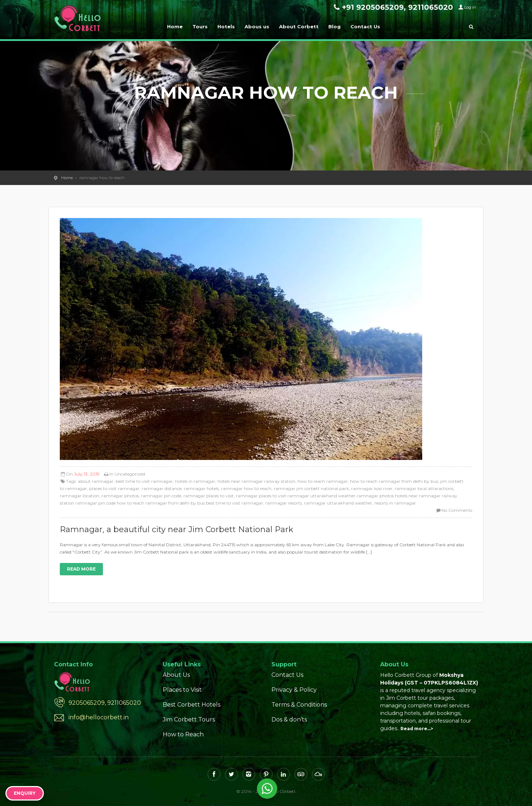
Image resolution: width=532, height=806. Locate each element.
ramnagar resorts (284, 503)
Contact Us (365, 26)
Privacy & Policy (294, 690)
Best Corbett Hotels (192, 705)
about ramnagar (96, 481)
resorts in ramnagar (395, 503)
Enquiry (25, 793)
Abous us (257, 26)
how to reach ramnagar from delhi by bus (394, 481)
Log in (470, 7)
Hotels (226, 26)
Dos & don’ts (289, 719)
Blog (334, 26)
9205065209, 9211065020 (105, 703)
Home (175, 26)
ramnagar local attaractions (424, 488)
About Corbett (299, 26)
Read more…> (417, 729)
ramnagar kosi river (372, 488)
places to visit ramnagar (114, 488)
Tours (200, 26)
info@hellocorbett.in (99, 717)
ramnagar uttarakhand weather (338, 503)
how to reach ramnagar (323, 481)
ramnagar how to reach (246, 488)
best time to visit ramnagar (144, 481)
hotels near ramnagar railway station (256, 481)
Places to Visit (182, 690)
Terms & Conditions (299, 705)
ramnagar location (80, 496)
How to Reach (183, 734)
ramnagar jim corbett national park (311, 488)
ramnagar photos (120, 496)
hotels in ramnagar (195, 481)
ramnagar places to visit (209, 496)
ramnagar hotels (201, 488)
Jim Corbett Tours (189, 719)
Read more (81, 569)
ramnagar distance (162, 488)
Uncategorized (130, 474)
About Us (176, 675)
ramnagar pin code (161, 496)
